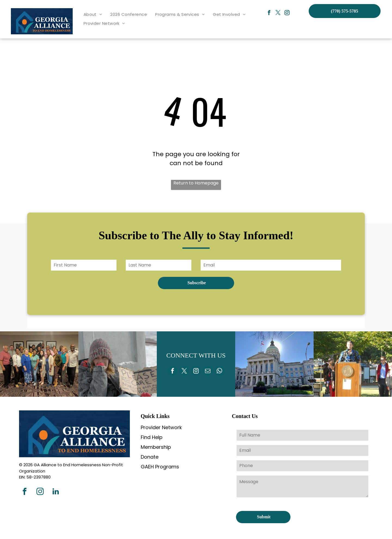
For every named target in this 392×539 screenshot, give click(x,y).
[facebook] (269, 13)
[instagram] (287, 13)
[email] (208, 372)
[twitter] (278, 13)
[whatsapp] (219, 372)
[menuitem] (93, 15)
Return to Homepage (196, 183)
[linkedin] (56, 492)
